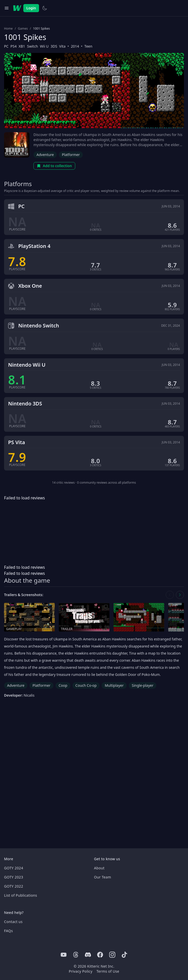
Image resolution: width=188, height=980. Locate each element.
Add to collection (54, 166)
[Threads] (76, 955)
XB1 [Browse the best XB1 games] (22, 46)
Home (8, 29)
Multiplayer (114, 685)
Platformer (71, 155)
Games (23, 29)
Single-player (143, 685)
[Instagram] (112, 955)
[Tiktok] (124, 955)
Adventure (45, 155)
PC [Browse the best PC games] (6, 46)
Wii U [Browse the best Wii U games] (44, 46)
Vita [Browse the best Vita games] (62, 46)
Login (31, 8)
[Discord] (88, 955)
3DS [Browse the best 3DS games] (54, 46)
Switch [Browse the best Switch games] (33, 46)
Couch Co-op (86, 685)
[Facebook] (100, 955)
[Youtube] (64, 955)
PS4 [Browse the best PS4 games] (13, 46)
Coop (63, 685)
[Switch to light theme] (45, 8)
